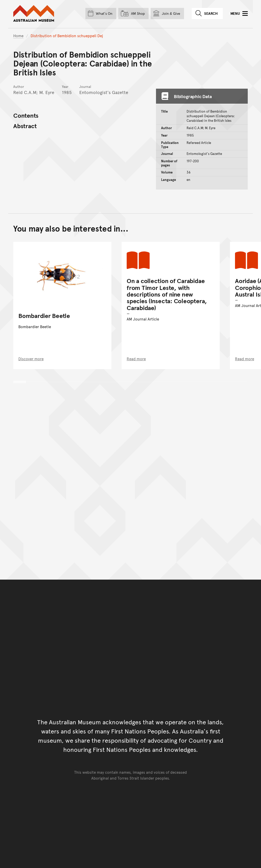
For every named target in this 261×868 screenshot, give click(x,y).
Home (18, 36)
